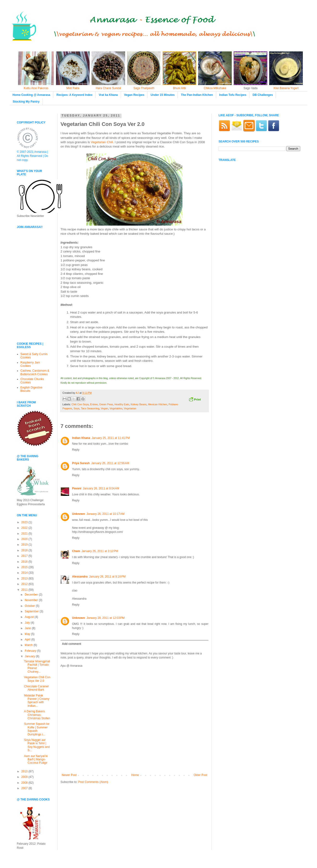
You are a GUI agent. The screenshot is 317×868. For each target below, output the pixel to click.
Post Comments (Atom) (93, 782)
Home (135, 775)
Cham (76, 551)
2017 (25, 556)
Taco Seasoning (90, 408)
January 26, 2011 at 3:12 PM (100, 551)
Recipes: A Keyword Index (74, 95)
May (28, 634)
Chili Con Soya (80, 404)
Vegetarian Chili (102, 142)
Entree (94, 404)
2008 (25, 783)
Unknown (79, 514)
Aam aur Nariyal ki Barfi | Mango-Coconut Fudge (36, 760)
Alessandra (80, 577)
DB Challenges (263, 95)
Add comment (72, 644)
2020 (25, 539)
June (28, 628)
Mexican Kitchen (158, 404)
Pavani (77, 488)
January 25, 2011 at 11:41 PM (111, 438)
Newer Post (69, 775)
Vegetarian (130, 408)
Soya (76, 408)
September (32, 611)
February (31, 651)
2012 (25, 584)
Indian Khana (81, 438)
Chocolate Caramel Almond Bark (36, 688)
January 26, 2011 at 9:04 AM (101, 488)
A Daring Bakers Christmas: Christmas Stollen (37, 715)
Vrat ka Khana (108, 95)
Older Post (200, 775)
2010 (25, 771)
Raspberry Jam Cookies (30, 364)
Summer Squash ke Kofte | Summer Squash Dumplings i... (37, 729)
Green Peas (106, 404)
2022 (25, 528)
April (28, 640)
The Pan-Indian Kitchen (197, 95)
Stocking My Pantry (26, 102)
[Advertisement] (31, 305)
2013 (25, 579)
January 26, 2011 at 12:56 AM (110, 463)
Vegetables (116, 408)
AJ (78, 393)
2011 (25, 590)
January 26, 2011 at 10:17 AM (105, 514)
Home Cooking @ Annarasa (31, 95)
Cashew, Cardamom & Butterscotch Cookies (35, 372)
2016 (25, 562)
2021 (25, 534)
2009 (25, 777)
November (32, 600)
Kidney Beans (139, 404)
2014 (25, 573)
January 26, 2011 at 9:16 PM (107, 577)
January (30, 656)
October (30, 606)
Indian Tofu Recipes (233, 95)
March (29, 645)
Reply (76, 450)
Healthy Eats (122, 404)
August (30, 617)
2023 (25, 522)
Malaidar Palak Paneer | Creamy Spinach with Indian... (37, 701)
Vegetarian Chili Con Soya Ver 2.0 (37, 679)
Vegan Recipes (134, 95)
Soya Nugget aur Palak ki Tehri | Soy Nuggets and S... (37, 745)
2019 (25, 545)
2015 (25, 567)
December (32, 595)
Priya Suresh (81, 463)
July (28, 623)
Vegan (104, 408)
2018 (25, 550)
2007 (25, 788)
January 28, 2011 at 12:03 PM (106, 618)
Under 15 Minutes (163, 95)
